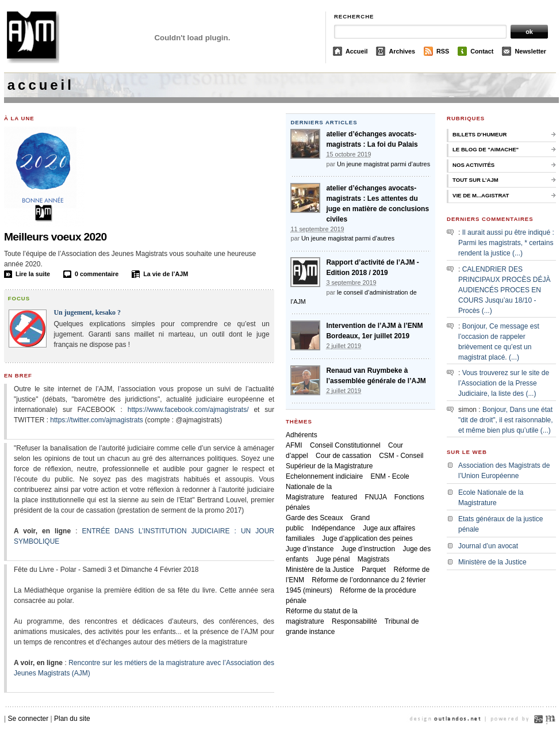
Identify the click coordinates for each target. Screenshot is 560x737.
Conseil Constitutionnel (345, 445)
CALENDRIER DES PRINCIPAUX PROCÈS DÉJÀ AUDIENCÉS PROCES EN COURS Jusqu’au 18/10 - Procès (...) (504, 290)
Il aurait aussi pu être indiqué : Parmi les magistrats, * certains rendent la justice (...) (506, 243)
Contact (482, 51)
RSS (443, 51)
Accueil (356, 51)
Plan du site (72, 719)
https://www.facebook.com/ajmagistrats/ (188, 410)
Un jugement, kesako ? (87, 312)
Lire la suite (33, 274)
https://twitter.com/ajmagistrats (96, 420)
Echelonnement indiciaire (324, 476)
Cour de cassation (344, 456)
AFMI (294, 445)
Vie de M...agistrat (481, 195)
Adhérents (302, 435)
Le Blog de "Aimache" (486, 149)
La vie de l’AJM (166, 274)
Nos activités (473, 165)
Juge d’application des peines (367, 539)
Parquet (374, 570)
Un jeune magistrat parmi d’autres (383, 164)
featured (344, 497)
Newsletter (530, 51)
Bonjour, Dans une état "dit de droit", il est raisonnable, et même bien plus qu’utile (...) (506, 420)
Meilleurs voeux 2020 (55, 237)
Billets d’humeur (480, 134)
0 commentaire (97, 274)
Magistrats (373, 559)
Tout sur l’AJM (475, 180)
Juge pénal (333, 559)
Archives (402, 51)
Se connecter (28, 719)
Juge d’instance (310, 549)
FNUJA (375, 497)
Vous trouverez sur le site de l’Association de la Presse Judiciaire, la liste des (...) (504, 383)
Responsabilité (354, 621)
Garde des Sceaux (314, 518)
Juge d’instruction (368, 549)
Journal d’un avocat (488, 546)
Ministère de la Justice (320, 570)
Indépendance (333, 528)
